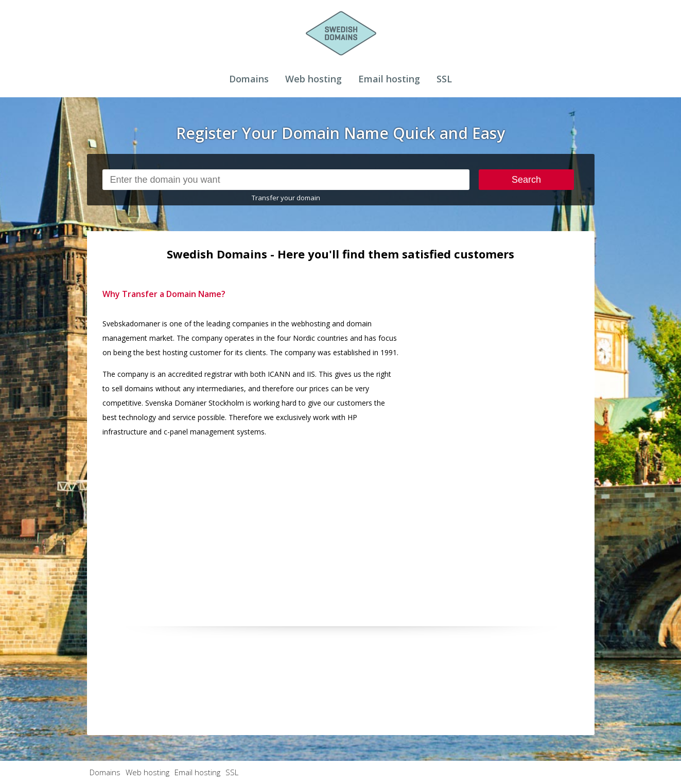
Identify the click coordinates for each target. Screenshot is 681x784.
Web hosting (313, 79)
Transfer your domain (286, 198)
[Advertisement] (502, 441)
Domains (249, 79)
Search (526, 180)
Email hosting (389, 79)
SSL (444, 79)
